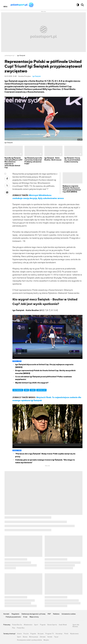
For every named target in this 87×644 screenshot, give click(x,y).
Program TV (50, 634)
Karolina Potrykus (25, 76)
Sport (36, 625)
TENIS (33, 390)
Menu (5, 7)
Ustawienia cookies (69, 614)
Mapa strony (34, 617)
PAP (49, 614)
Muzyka (46, 640)
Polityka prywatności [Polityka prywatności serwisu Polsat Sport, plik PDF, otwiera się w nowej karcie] (13, 617)
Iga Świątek (21, 55)
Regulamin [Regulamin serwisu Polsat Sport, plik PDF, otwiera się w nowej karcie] (15, 614)
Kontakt (6, 614)
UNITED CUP (41, 390)
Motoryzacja (34, 637)
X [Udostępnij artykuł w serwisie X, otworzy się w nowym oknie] (7, 185)
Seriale (50, 637)
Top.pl (56, 637)
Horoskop (59, 634)
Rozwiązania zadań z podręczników (29, 640)
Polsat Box (21, 628)
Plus (14, 628)
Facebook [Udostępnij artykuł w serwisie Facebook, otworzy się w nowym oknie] (7, 179)
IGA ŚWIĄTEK (18, 390)
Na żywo (41, 634)
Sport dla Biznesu (76, 626)
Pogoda (43, 625)
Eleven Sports (52, 625)
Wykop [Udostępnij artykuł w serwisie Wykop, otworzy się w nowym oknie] (7, 192)
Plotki (66, 634)
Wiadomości (28, 625)
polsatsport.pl (10, 55)
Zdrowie (43, 637)
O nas (25, 617)
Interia (19, 634)
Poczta (26, 634)
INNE (26, 390)
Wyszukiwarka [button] (82, 5)
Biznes (25, 637)
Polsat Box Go (17, 625)
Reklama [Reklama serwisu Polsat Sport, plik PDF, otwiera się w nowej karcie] (56, 614)
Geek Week (63, 625)
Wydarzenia (74, 634)
